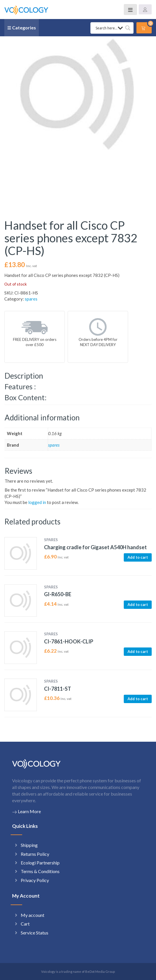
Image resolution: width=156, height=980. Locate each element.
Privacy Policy (35, 880)
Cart (25, 924)
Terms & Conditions (40, 871)
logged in (37, 502)
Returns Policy (35, 854)
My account (33, 915)
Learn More (26, 811)
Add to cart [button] (138, 557)
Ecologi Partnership (40, 863)
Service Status (35, 933)
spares (31, 299)
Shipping (29, 845)
